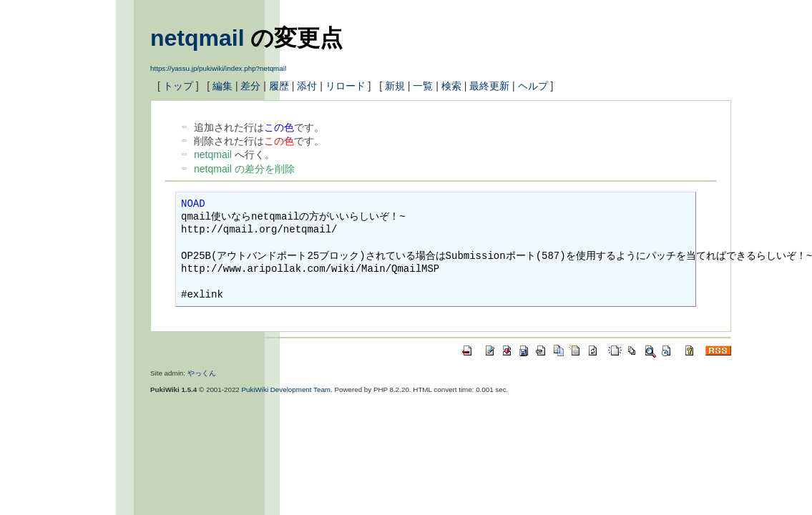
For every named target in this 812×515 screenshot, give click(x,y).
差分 (250, 86)
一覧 (423, 86)
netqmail (197, 38)
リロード (346, 86)
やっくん (202, 373)
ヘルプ (533, 86)
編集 (222, 86)
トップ (178, 86)
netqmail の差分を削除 (244, 169)
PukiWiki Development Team (287, 389)
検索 (451, 86)
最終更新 (489, 86)
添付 (307, 86)
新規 (395, 86)
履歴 (279, 86)
